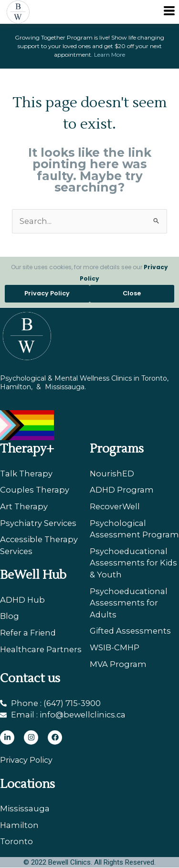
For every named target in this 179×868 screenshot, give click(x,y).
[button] (169, 12)
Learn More (110, 55)
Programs (117, 449)
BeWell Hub (33, 575)
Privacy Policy (26, 760)
